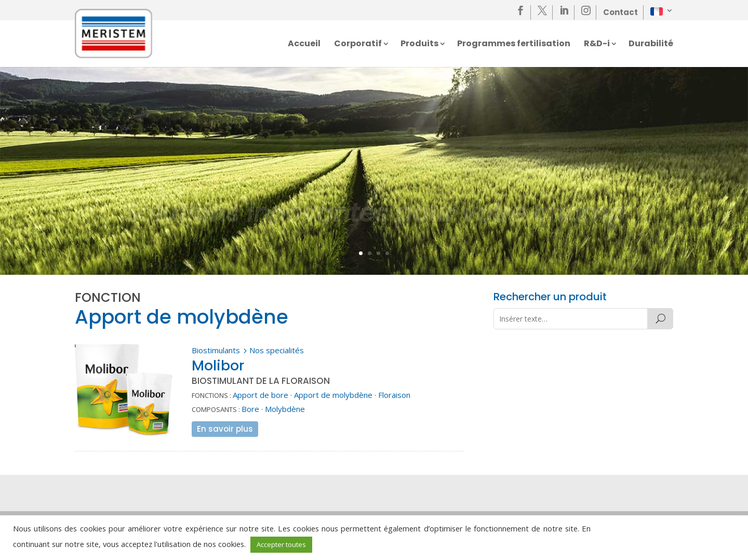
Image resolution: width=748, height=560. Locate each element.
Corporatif (358, 45)
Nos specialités (277, 350)
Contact (620, 12)
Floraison (394, 395)
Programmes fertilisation (514, 45)
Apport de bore (261, 395)
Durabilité (651, 45)
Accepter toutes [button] (281, 544)
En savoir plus (225, 429)
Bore (250, 409)
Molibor (218, 365)
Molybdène (285, 409)
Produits (419, 45)
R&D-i (597, 45)
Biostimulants (216, 350)
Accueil (304, 45)
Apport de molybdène (333, 395)
